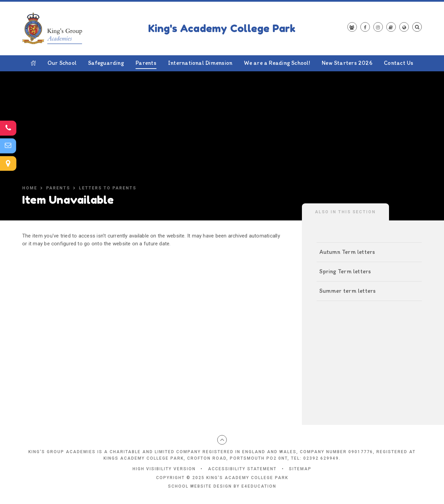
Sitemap (300, 469)
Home (30, 188)
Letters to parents (108, 188)
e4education (259, 486)
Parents (58, 188)
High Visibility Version (164, 469)
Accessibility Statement (242, 469)
